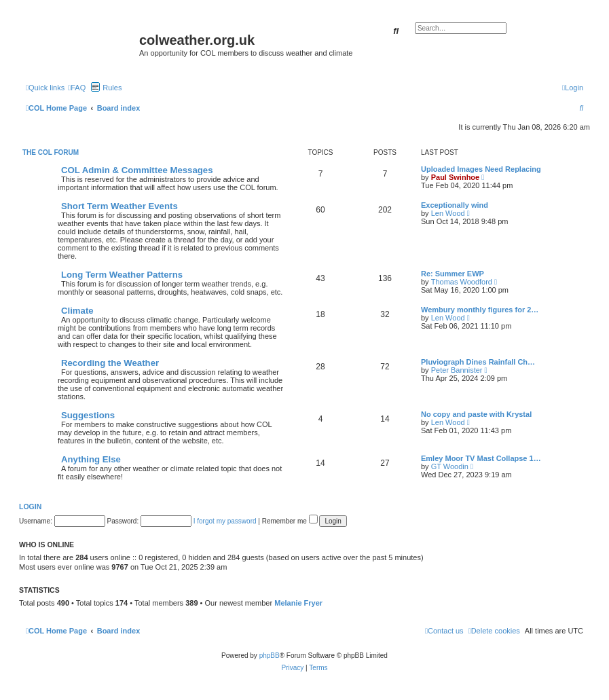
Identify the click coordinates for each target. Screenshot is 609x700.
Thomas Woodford (462, 282)
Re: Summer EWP (453, 274)
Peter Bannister (457, 370)
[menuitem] (77, 88)
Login (30, 506)
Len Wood (448, 213)
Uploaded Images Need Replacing (481, 169)
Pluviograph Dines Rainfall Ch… (478, 362)
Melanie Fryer (298, 603)
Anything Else (91, 459)
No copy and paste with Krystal (476, 414)
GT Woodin (450, 466)
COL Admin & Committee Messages (137, 170)
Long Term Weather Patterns (122, 275)
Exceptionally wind (455, 205)
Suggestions (88, 415)
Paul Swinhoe (456, 177)
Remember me (290, 521)
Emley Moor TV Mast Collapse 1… (481, 458)
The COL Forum (51, 152)
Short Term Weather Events (119, 206)
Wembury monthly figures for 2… (480, 310)
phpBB (270, 656)
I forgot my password (225, 521)
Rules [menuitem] (112, 88)
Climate (77, 311)
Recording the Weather (110, 363)
